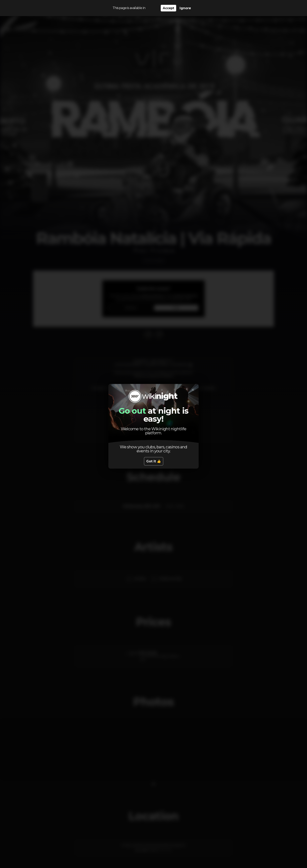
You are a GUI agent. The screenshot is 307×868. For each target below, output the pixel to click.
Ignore (185, 8)
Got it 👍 (154, 461)
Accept (168, 8)
